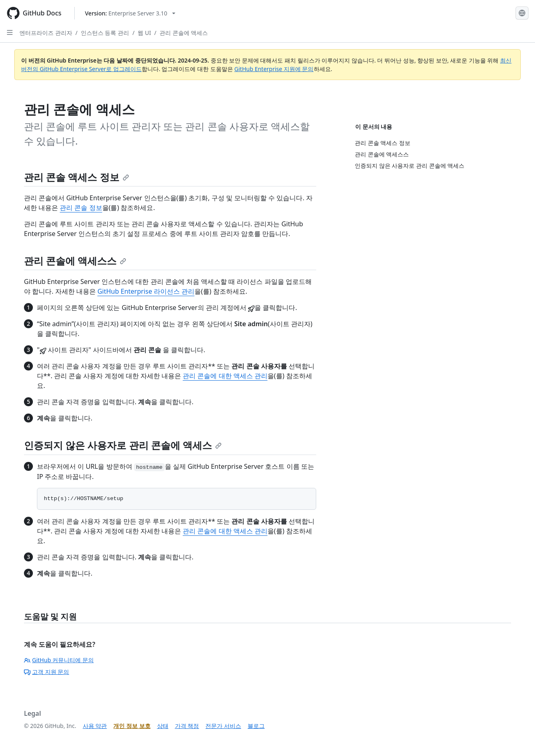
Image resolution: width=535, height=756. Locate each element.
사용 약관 (95, 726)
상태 (163, 726)
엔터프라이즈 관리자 (46, 33)
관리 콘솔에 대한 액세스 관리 (225, 376)
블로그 (256, 726)
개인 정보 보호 (132, 726)
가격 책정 (187, 726)
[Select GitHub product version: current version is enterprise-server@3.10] (130, 13)
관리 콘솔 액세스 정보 (77, 177)
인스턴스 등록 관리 (105, 33)
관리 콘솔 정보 (81, 208)
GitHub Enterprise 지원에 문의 (274, 69)
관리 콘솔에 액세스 (184, 33)
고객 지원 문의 (46, 672)
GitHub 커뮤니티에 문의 (59, 660)
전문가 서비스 (223, 726)
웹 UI (144, 33)
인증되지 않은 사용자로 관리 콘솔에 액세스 (123, 445)
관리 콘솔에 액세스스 (75, 261)
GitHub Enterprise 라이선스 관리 (146, 291)
